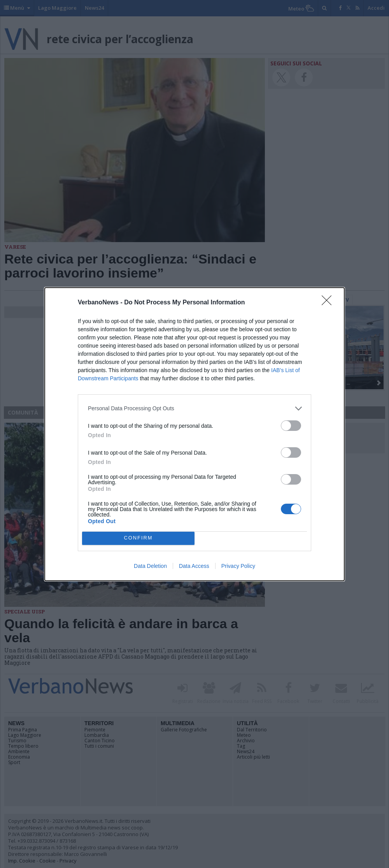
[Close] (329, 303)
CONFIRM (138, 538)
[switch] (291, 426)
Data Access (194, 566)
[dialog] (194, 434)
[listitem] (194, 409)
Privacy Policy (238, 566)
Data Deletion (150, 566)
